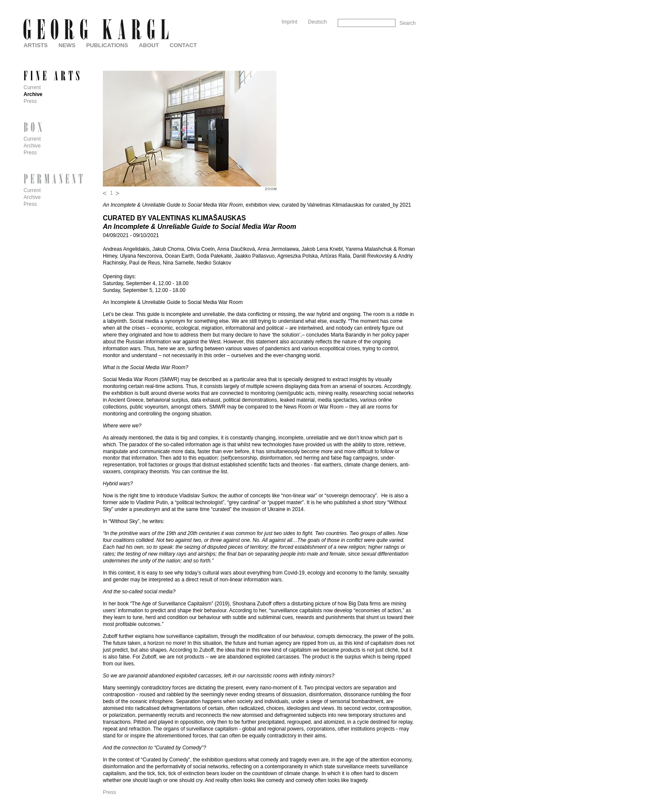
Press (109, 792)
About (149, 45)
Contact (183, 45)
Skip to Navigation (399, 3)
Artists (36, 45)
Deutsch (318, 22)
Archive (33, 94)
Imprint (289, 22)
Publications (107, 45)
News (67, 45)
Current (32, 87)
